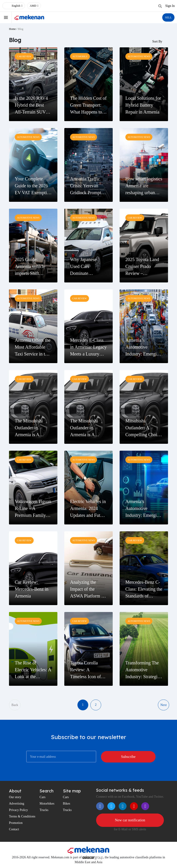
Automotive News (139, 56)
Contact (14, 830)
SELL (168, 17)
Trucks (44, 810)
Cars (42, 797)
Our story (15, 797)
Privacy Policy (18, 810)
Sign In (170, 6)
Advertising (17, 804)
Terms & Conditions (22, 817)
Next (164, 705)
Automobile (80, 56)
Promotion (16, 823)
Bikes (67, 804)
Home (12, 29)
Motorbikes (47, 804)
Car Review (24, 56)
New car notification (130, 820)
